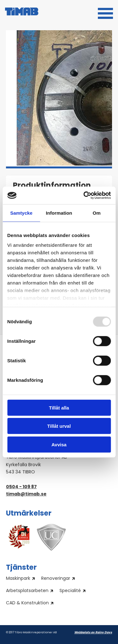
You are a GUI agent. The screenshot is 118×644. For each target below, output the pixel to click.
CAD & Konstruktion (27, 603)
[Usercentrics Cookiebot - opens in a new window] (84, 195)
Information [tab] (59, 213)
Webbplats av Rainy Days (93, 633)
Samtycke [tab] (21, 213)
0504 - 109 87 (21, 487)
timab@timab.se (26, 494)
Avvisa (59, 444)
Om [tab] (97, 213)
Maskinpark (18, 579)
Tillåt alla (59, 407)
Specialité (70, 591)
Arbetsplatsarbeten (27, 591)
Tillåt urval (59, 426)
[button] (105, 13)
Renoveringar (56, 579)
